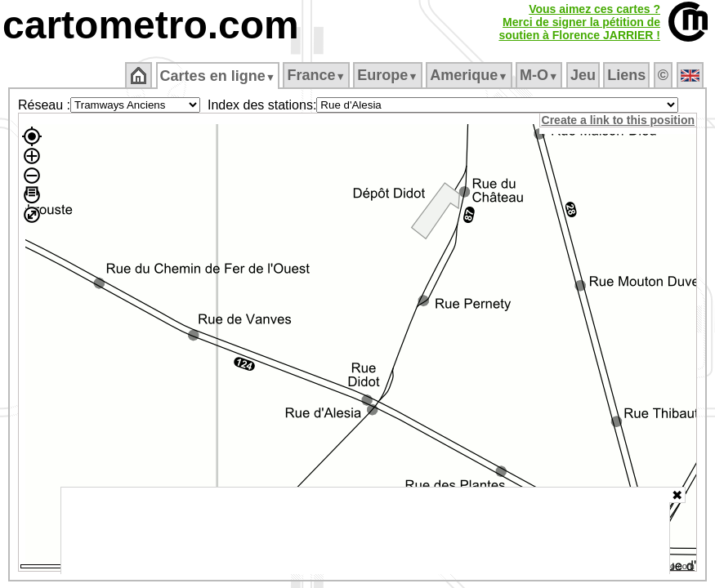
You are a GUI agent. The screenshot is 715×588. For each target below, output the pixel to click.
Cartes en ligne (219, 76)
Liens (628, 75)
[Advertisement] (365, 531)
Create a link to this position (619, 120)
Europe (389, 75)
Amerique (470, 75)
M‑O (541, 75)
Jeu (584, 75)
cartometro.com (151, 25)
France (317, 75)
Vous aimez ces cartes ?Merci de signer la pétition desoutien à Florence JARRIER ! (579, 22)
